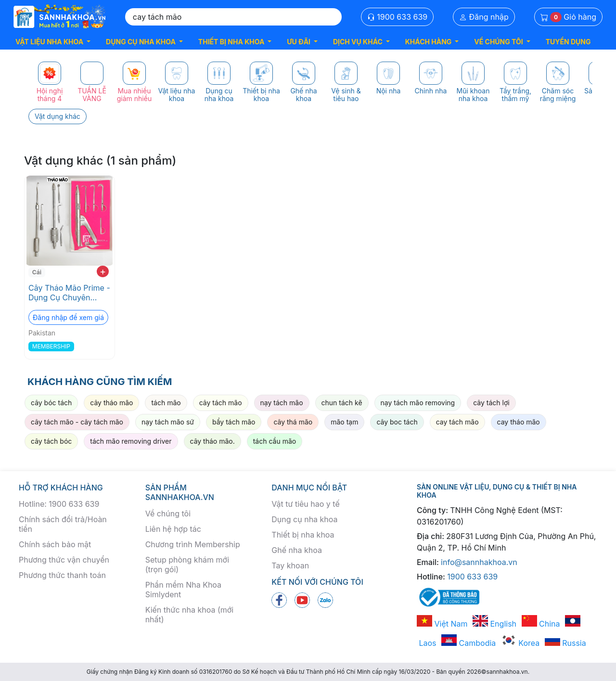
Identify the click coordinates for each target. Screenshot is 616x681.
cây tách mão (221, 403)
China (541, 624)
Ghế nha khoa (297, 550)
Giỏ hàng (568, 17)
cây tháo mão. (212, 441)
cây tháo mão (111, 403)
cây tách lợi (491, 403)
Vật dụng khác (58, 116)
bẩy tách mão (234, 422)
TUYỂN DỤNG (568, 42)
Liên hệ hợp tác (173, 529)
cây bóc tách (51, 403)
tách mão (166, 403)
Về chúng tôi (168, 514)
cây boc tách (397, 422)
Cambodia (468, 643)
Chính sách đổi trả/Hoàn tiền (63, 524)
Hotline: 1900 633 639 (59, 504)
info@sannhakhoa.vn (479, 562)
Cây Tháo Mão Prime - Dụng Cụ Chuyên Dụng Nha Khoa (69, 293)
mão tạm (344, 422)
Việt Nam (442, 624)
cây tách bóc (51, 441)
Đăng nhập (484, 17)
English (494, 624)
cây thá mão (293, 422)
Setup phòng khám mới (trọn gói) (187, 565)
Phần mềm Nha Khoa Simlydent (183, 590)
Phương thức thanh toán (62, 575)
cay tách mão (457, 422)
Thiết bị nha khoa (303, 535)
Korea (520, 643)
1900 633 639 (398, 17)
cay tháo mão (519, 422)
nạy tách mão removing (418, 403)
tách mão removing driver (131, 441)
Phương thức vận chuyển (64, 560)
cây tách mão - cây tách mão (77, 422)
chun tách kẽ (342, 403)
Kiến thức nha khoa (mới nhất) (190, 615)
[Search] (233, 17)
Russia (565, 643)
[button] (53, 42)
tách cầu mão (275, 441)
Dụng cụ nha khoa (304, 519)
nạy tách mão (282, 403)
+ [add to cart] (103, 271)
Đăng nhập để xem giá (68, 317)
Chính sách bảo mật (55, 544)
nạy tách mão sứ (168, 422)
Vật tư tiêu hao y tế (305, 504)
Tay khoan (290, 565)
